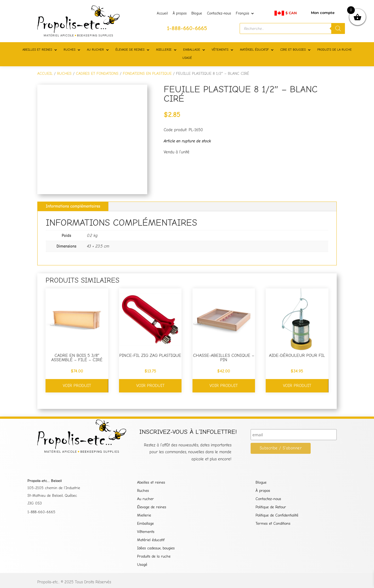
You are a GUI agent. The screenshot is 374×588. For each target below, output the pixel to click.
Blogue (197, 13)
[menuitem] (245, 15)
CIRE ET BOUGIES (293, 50)
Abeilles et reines (151, 483)
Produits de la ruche (154, 557)
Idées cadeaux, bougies (156, 548)
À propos (180, 13)
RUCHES (70, 50)
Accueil (162, 13)
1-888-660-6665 (41, 512)
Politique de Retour (271, 507)
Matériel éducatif (151, 540)
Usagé (142, 565)
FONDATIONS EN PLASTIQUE (147, 74)
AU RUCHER (95, 50)
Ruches (143, 491)
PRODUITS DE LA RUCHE (335, 50)
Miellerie (144, 516)
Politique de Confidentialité (277, 516)
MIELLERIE (164, 50)
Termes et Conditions (273, 524)
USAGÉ (187, 58)
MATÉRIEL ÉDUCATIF (254, 50)
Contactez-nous (219, 13)
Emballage (145, 524)
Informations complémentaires (73, 206)
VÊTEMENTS (220, 50)
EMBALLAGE (192, 50)
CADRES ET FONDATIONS (97, 74)
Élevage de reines (152, 507)
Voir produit (77, 386)
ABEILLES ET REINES (37, 50)
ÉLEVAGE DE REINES (130, 50)
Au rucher (145, 499)
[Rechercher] (338, 28)
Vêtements (146, 532)
